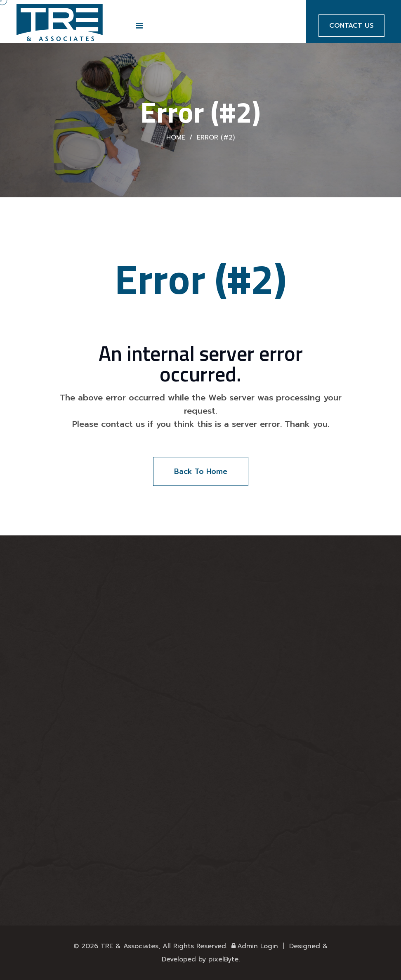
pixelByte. (224, 959)
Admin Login (254, 946)
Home (176, 137)
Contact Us (351, 26)
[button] (139, 26)
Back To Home (201, 471)
